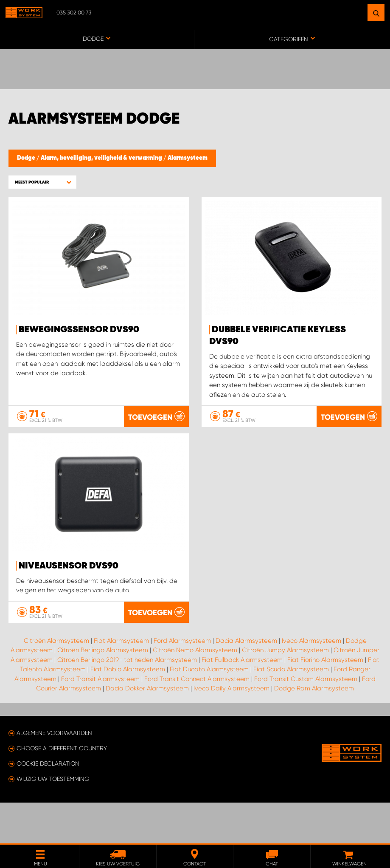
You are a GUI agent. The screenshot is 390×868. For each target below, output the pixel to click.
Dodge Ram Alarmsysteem (314, 729)
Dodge (27, 158)
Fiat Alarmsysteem (121, 681)
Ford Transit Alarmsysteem (100, 719)
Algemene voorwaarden (54, 774)
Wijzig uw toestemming (53, 820)
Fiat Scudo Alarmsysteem (291, 710)
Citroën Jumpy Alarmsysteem (285, 691)
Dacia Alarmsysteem (246, 681)
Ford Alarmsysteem (182, 681)
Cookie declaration (48, 804)
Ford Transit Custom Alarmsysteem (306, 719)
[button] (42, 182)
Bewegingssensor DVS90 (79, 330)
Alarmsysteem (188, 158)
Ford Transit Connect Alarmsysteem (197, 719)
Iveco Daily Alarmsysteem (231, 729)
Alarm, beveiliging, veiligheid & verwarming (102, 158)
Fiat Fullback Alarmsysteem (242, 700)
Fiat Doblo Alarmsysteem (128, 710)
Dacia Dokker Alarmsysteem (147, 729)
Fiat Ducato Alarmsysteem (209, 710)
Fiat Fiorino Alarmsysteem (325, 700)
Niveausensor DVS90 (69, 566)
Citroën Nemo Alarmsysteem (195, 691)
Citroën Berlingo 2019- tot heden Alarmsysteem (127, 700)
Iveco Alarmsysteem (311, 681)
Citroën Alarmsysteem (56, 681)
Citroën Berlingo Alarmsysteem (103, 691)
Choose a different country (62, 789)
